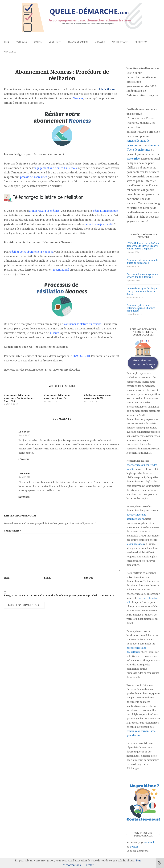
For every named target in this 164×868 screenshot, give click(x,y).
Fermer (89, 865)
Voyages (100, 42)
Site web (89, 578)
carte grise (133, 159)
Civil (7, 42)
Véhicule (22, 42)
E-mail (48, 578)
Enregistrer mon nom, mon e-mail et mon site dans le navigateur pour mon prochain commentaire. (59, 595)
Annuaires (10, 52)
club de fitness (107, 89)
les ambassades (135, 544)
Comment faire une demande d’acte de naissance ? (142, 262)
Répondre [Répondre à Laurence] (24, 497)
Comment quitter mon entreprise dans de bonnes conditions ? (141, 308)
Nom (7, 578)
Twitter (134, 847)
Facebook (149, 842)
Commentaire (13, 531)
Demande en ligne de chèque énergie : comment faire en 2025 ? (142, 291)
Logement (55, 42)
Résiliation (141, 42)
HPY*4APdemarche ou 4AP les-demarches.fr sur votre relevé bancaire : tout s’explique (143, 246)
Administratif (120, 42)
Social (38, 42)
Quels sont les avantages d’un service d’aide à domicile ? (142, 276)
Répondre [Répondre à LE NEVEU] (24, 459)
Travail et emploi (78, 42)
